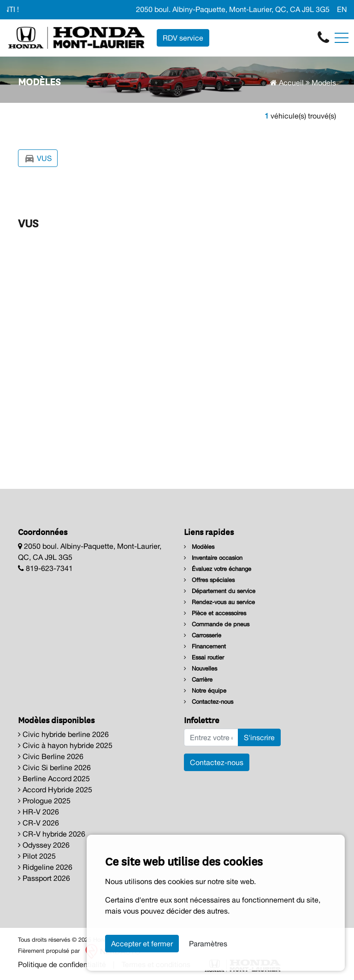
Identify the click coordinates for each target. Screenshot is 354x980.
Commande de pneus (217, 624)
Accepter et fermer (142, 944)
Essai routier (204, 657)
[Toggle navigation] (342, 38)
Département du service (220, 591)
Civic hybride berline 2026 (63, 734)
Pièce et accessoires (215, 613)
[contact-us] (323, 37)
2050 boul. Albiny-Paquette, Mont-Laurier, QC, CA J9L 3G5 (233, 9)
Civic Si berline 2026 (54, 767)
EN (342, 9)
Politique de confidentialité (62, 964)
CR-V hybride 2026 (52, 834)
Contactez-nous (209, 702)
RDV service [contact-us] (183, 38)
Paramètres (208, 944)
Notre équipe (205, 691)
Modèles (199, 547)
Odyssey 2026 (44, 845)
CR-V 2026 (38, 823)
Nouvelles (201, 668)
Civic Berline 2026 (51, 756)
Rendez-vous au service (219, 602)
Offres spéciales (209, 580)
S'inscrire (259, 737)
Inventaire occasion (213, 558)
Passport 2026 (44, 878)
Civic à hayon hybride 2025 (65, 745)
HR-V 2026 (38, 812)
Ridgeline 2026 (45, 867)
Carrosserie (203, 635)
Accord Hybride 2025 (55, 790)
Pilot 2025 (37, 856)
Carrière (198, 680)
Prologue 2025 (44, 801)
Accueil (287, 83)
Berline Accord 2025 (54, 778)
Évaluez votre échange (218, 569)
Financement (205, 646)
